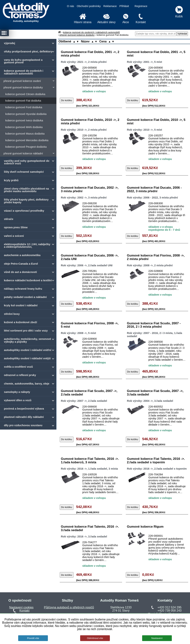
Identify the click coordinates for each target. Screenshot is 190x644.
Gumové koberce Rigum (145, 527)
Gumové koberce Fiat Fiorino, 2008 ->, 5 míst (90, 325)
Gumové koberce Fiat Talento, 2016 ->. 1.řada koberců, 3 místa (90, 460)
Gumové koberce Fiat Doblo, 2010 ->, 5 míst (156, 121)
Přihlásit (124, 6)
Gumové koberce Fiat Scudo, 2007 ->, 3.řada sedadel (155, 393)
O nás (71, 6)
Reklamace (110, 6)
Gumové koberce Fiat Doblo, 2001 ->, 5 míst (156, 54)
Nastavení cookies (21, 607)
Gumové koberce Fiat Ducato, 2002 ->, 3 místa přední (90, 189)
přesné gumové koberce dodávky (77, 35)
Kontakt (24, 611)
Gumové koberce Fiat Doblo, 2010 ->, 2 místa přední (90, 121)
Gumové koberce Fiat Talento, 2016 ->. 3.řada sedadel (90, 528)
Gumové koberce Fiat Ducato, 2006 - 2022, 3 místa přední (154, 189)
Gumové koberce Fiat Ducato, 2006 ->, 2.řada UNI (90, 257)
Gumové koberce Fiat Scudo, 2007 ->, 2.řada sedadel (89, 393)
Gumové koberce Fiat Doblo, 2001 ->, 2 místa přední (90, 54)
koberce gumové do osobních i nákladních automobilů (91, 32)
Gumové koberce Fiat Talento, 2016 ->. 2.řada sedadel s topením (156, 460)
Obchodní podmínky (89, 6)
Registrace (141, 6)
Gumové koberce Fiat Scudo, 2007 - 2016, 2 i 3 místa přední (154, 325)
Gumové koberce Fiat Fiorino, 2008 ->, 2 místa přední (156, 257)
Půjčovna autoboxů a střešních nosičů (69, 607)
